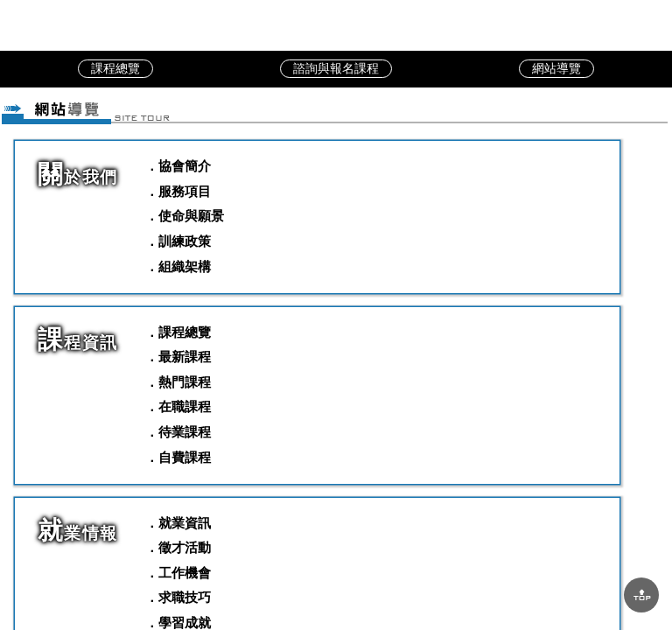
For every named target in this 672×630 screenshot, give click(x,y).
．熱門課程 (178, 382)
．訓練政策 (178, 241)
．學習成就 (178, 623)
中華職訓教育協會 (336, 25)
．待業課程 (178, 432)
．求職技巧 (178, 597)
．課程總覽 (178, 332)
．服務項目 (178, 191)
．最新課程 (178, 357)
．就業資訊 (178, 523)
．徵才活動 (178, 547)
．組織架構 (178, 266)
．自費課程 (178, 457)
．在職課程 (178, 406)
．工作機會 (178, 573)
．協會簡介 (178, 166)
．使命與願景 (185, 216)
